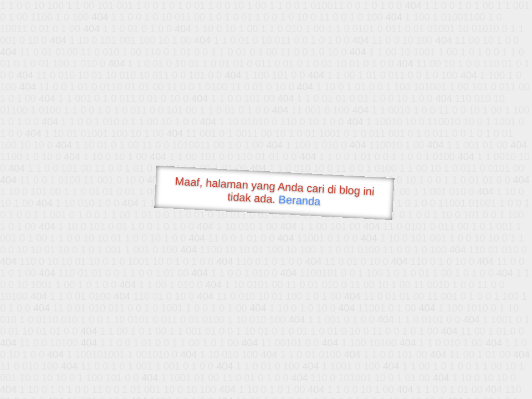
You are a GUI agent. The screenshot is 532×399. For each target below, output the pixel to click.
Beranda (300, 200)
